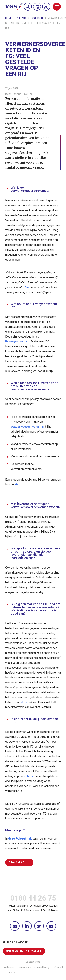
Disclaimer (8, 967)
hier (27, 287)
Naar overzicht (19, 862)
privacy (18, 94)
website (29, 776)
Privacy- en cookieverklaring (34, 967)
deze (24, 702)
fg (31, 94)
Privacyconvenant (17, 342)
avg (26, 94)
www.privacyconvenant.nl (28, 427)
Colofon (12, 972)
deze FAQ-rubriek (20, 839)
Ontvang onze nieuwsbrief (24, 951)
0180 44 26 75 (33, 899)
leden (9, 94)
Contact (59, 967)
